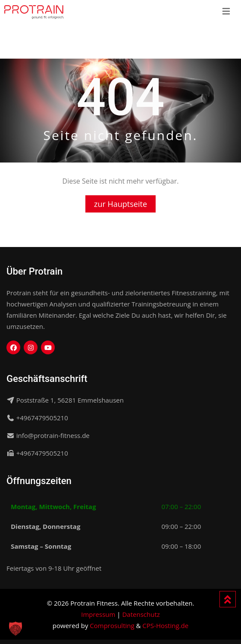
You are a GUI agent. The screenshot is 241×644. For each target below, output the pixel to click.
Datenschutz (141, 614)
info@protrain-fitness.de (53, 435)
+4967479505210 (42, 418)
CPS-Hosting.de (165, 625)
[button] (16, 628)
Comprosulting (112, 625)
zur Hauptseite (120, 204)
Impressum (98, 614)
